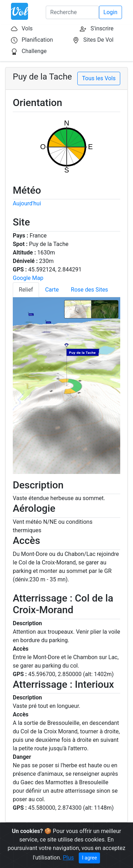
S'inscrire (102, 28)
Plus (68, 858)
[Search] (72, 12)
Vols (27, 28)
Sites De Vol (98, 40)
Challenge (34, 51)
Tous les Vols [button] (99, 78)
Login (110, 12)
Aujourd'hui (27, 203)
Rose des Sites (90, 290)
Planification (37, 40)
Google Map (28, 278)
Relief (26, 290)
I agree (89, 858)
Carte (52, 290)
